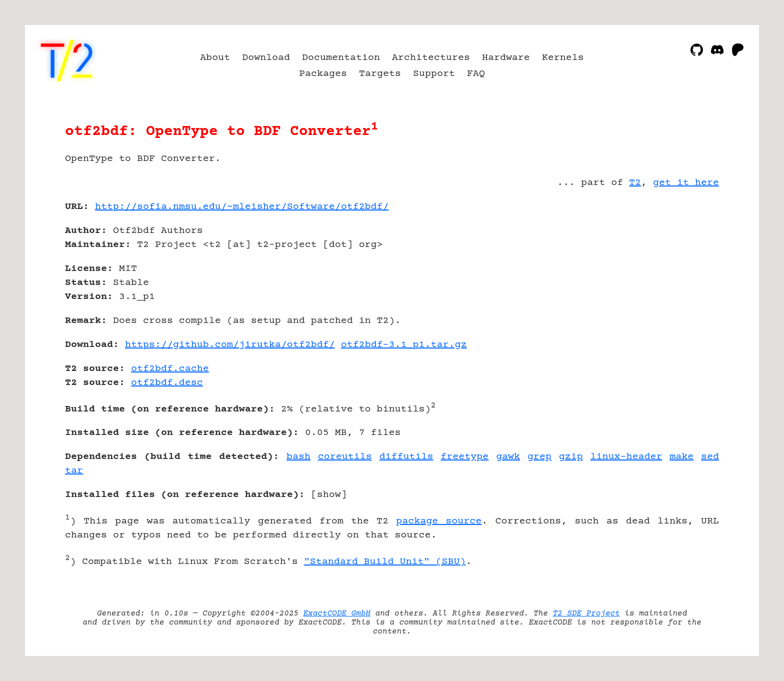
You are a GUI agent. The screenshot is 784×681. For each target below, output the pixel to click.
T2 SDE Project (586, 613)
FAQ (476, 74)
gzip (571, 457)
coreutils (345, 457)
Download (266, 58)
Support (434, 74)
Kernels (563, 58)
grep (539, 457)
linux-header (626, 457)
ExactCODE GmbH (337, 613)
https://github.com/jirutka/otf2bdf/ (230, 345)
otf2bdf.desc (167, 383)
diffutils (406, 457)
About (215, 58)
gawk (508, 457)
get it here (686, 183)
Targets (380, 74)
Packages (323, 74)
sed (710, 457)
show (329, 495)
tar (74, 471)
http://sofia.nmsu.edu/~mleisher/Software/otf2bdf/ (242, 207)
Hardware (506, 58)
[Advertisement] (689, 265)
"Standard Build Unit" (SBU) (385, 562)
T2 (635, 183)
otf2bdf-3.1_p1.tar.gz (404, 345)
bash (298, 457)
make (681, 457)
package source (439, 521)
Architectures (431, 58)
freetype (464, 457)
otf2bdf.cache (170, 369)
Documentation (341, 58)
